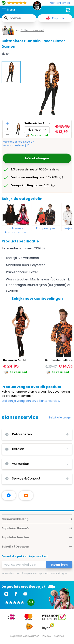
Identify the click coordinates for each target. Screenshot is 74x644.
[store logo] (37, 7)
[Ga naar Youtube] (25, 594)
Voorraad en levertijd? (16, 145)
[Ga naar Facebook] (16, 594)
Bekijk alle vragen (61, 417)
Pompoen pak (46, 228)
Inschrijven (59, 565)
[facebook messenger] (9, 495)
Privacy (47, 636)
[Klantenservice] (61, 3)
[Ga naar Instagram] (6, 594)
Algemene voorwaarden (25, 636)
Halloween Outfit (15, 360)
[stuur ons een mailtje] (26, 495)
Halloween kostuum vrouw (16, 230)
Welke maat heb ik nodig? (18, 142)
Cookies (59, 636)
